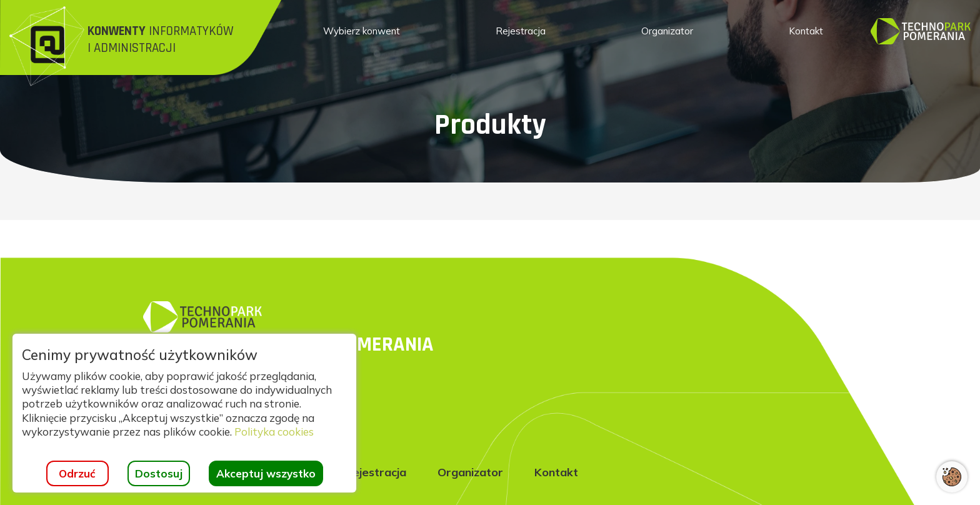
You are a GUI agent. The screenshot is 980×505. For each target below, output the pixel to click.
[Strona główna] (145, 43)
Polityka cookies (274, 432)
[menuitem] (362, 31)
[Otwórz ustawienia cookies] (952, 477)
